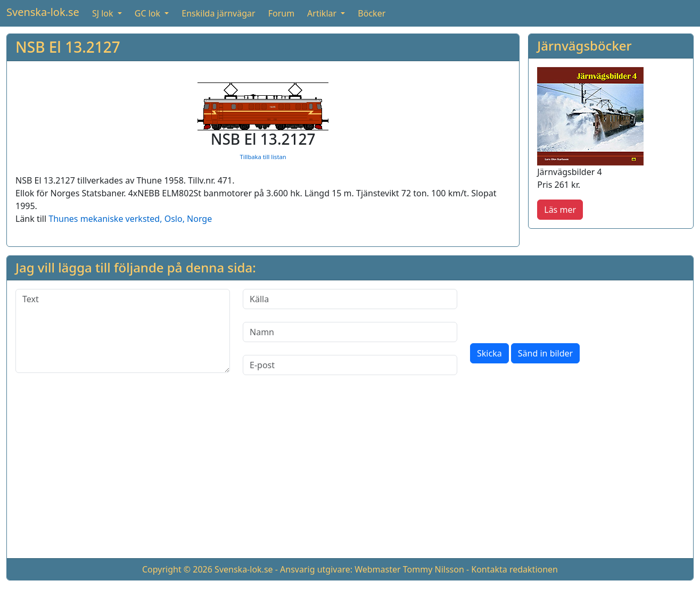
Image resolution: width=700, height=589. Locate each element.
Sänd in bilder (545, 353)
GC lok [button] (149, 13)
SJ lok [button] (104, 13)
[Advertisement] (350, 475)
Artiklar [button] (323, 13)
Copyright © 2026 (177, 569)
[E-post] (350, 365)
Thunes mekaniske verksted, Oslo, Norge (130, 219)
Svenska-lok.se (43, 12)
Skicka (489, 353)
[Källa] (350, 299)
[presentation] (551, 310)
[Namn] (350, 332)
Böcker (372, 13)
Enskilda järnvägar (218, 13)
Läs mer (560, 210)
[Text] (123, 331)
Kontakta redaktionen (514, 569)
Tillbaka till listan (263, 157)
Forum (281, 13)
